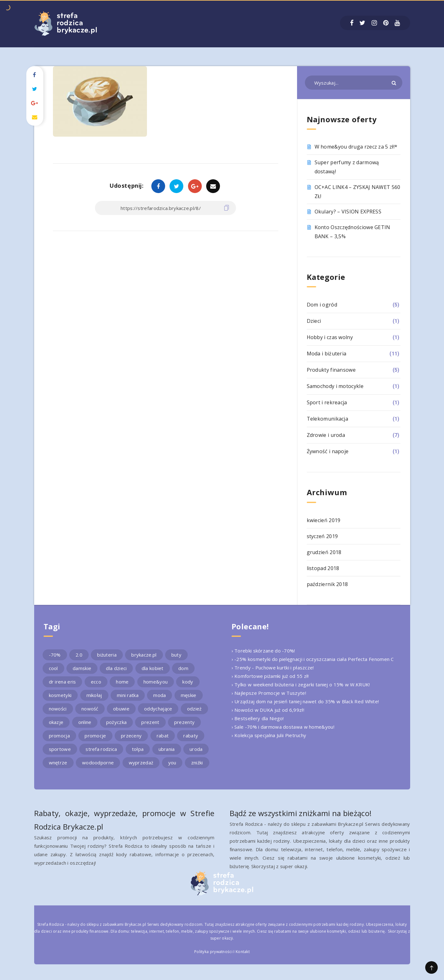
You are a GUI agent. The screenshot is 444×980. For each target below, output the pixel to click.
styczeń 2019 (322, 536)
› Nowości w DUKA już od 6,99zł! (268, 710)
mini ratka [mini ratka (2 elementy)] (128, 695)
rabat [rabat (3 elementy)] (163, 736)
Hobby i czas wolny (330, 337)
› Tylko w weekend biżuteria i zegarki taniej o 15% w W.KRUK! (301, 684)
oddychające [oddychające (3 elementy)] (158, 709)
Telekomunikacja (328, 419)
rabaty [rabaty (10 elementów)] (191, 736)
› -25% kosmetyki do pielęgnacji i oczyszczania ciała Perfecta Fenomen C (313, 659)
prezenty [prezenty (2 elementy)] (184, 722)
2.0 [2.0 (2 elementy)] (79, 655)
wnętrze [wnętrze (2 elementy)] (58, 763)
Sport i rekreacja (327, 402)
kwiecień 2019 (324, 520)
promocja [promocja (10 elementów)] (59, 736)
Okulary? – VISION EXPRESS (348, 212)
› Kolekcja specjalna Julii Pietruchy (269, 735)
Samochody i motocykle (335, 386)
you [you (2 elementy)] (172, 763)
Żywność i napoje (328, 451)
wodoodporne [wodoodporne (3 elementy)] (98, 763)
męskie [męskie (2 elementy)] (189, 695)
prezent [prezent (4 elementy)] (150, 722)
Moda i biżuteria (327, 354)
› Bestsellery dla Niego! (258, 718)
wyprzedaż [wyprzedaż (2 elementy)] (141, 763)
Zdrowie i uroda (326, 435)
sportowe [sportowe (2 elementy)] (60, 749)
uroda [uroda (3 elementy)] (196, 749)
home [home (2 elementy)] (122, 682)
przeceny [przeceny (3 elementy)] (131, 736)
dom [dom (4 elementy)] (183, 668)
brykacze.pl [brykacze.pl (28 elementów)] (144, 655)
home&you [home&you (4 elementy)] (156, 682)
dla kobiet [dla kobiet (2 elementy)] (153, 668)
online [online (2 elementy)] (85, 722)
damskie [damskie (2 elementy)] (82, 668)
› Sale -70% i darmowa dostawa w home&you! (283, 727)
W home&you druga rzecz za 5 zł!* (356, 147)
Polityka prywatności (213, 952)
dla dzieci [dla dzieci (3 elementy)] (116, 668)
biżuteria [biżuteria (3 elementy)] (107, 655)
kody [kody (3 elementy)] (188, 682)
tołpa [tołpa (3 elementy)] (138, 749)
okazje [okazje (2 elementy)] (56, 722)
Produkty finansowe (331, 370)
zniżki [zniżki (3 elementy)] (197, 763)
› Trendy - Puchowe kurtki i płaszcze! (273, 668)
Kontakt (243, 952)
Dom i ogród (322, 305)
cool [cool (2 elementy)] (53, 668)
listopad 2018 (323, 568)
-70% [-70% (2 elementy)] (55, 655)
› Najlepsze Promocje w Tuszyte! (269, 693)
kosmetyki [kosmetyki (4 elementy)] (60, 695)
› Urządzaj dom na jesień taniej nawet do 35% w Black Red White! (305, 701)
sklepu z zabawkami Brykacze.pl (116, 924)
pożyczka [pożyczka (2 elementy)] (116, 722)
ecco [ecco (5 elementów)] (96, 682)
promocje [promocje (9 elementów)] (95, 736)
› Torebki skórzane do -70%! (263, 651)
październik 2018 (327, 584)
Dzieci (314, 321)
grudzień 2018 (324, 552)
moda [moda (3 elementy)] (159, 695)
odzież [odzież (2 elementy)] (194, 709)
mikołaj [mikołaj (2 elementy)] (94, 695)
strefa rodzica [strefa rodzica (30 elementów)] (101, 749)
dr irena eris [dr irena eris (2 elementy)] (63, 682)
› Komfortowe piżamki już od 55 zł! (270, 676)
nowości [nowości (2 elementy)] (58, 709)
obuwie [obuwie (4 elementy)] (121, 709)
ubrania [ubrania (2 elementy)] (167, 749)
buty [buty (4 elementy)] (176, 655)
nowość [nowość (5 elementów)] (90, 709)
